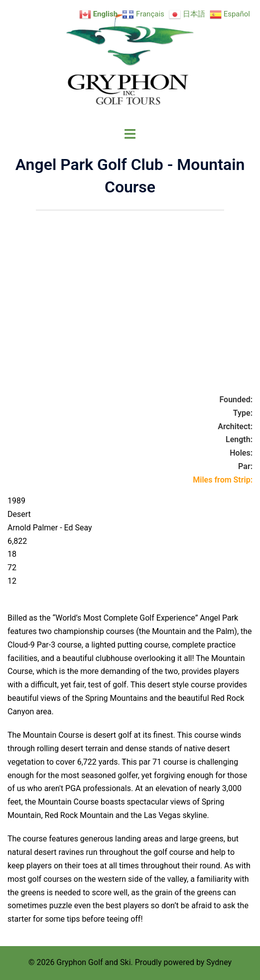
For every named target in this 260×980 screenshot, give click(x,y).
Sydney (219, 962)
